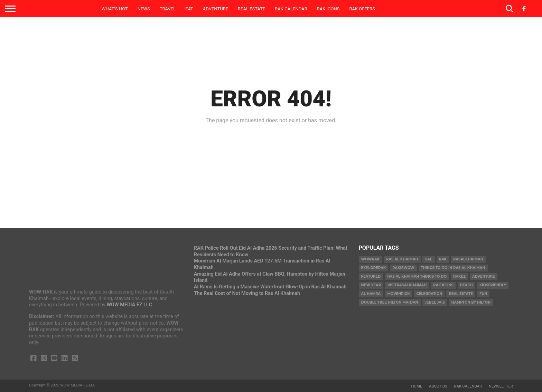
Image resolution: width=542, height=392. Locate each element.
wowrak (371, 259)
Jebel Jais (435, 302)
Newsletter (501, 386)
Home (417, 386)
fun (483, 294)
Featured (371, 276)
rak (443, 259)
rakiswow (403, 268)
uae (429, 259)
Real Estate (251, 9)
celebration (429, 294)
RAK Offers (362, 9)
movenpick (398, 294)
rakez (459, 276)
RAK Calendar (291, 9)
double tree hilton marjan (390, 302)
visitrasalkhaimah (407, 285)
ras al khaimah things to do (417, 276)
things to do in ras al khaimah (453, 268)
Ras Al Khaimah (402, 259)
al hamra (371, 294)
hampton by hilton (471, 302)
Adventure (216, 9)
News (144, 9)
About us (438, 386)
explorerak (374, 268)
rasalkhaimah (468, 259)
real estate (461, 294)
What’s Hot (115, 9)
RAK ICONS (328, 9)
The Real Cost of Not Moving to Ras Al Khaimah (247, 293)
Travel (168, 9)
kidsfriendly (493, 285)
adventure (484, 276)
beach (466, 285)
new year (371, 285)
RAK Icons (443, 285)
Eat (189, 9)
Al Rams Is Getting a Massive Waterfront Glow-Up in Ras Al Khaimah (270, 287)
